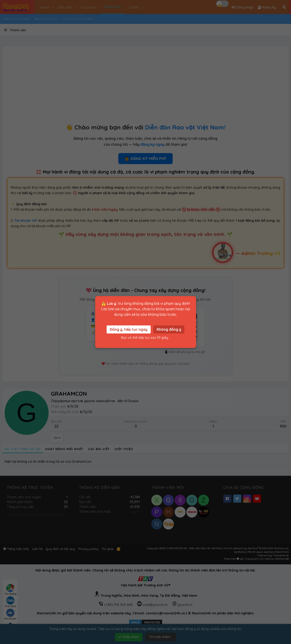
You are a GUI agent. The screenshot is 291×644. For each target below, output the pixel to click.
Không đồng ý (169, 329)
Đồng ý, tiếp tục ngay (129, 329)
